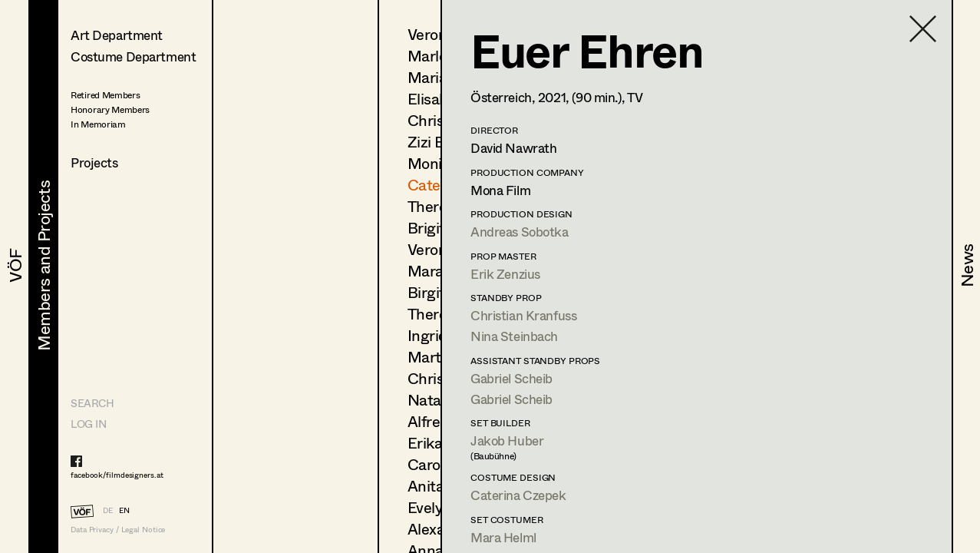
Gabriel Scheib (511, 378)
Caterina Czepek (518, 495)
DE (108, 510)
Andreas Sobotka (520, 232)
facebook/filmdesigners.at (117, 475)
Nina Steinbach (514, 336)
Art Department (117, 35)
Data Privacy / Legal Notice (118, 530)
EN (124, 510)
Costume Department (133, 56)
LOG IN (88, 424)
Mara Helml (503, 537)
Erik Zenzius (505, 274)
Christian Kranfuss (523, 315)
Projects (94, 162)
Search (92, 403)
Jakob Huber (507, 440)
